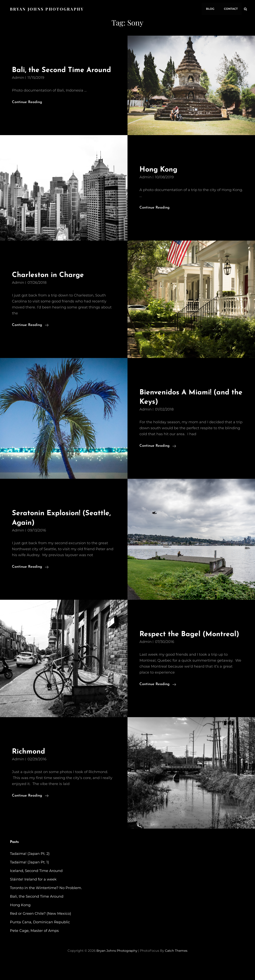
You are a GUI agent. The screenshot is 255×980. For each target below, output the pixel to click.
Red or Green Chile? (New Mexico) (41, 932)
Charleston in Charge (50, 284)
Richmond (29, 770)
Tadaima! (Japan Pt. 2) (30, 872)
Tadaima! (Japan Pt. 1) (29, 880)
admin (18, 86)
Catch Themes (177, 969)
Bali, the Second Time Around (37, 915)
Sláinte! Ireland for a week (33, 897)
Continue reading (30, 334)
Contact (231, 9)
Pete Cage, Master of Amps (34, 949)
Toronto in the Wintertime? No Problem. (46, 906)
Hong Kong (159, 178)
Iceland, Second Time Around (36, 889)
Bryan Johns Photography (47, 8)
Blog (211, 9)
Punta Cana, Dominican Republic (40, 940)
